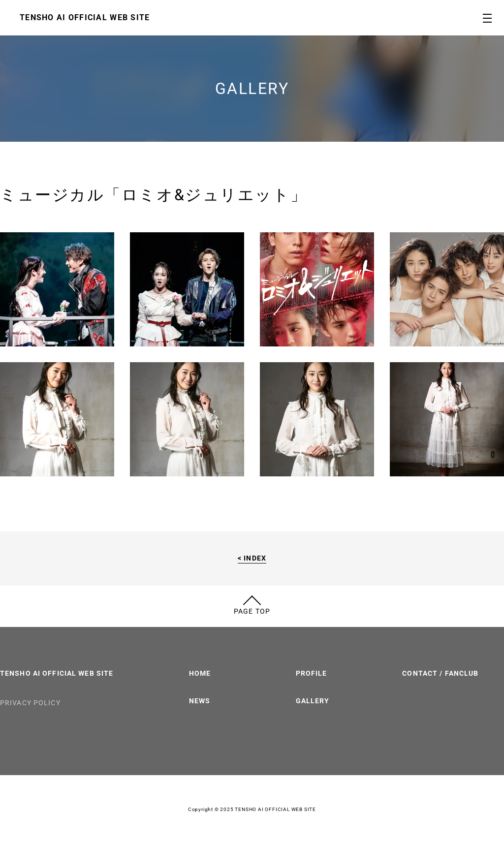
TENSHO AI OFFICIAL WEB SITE (57, 673)
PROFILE (312, 673)
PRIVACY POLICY (30, 703)
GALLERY (313, 701)
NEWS (200, 701)
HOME (200, 673)
